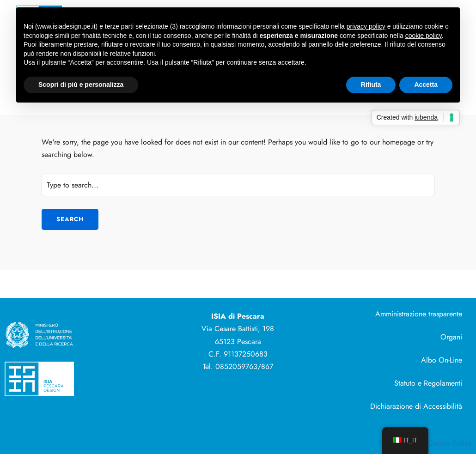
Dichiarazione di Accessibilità (416, 406)
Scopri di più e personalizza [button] (81, 85)
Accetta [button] (426, 85)
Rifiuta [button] (371, 85)
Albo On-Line (442, 360)
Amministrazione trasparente (419, 314)
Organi (451, 337)
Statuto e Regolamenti (428, 383)
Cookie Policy (450, 443)
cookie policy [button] (424, 36)
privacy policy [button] (366, 26)
